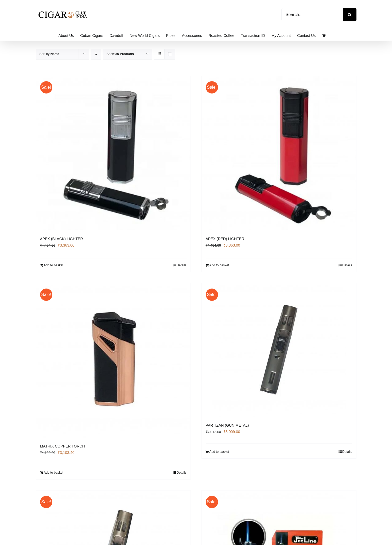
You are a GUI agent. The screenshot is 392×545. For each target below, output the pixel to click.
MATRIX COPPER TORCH (63, 446)
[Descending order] (96, 54)
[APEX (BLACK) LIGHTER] (113, 153)
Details (182, 265)
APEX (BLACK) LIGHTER (62, 239)
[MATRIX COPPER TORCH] (113, 360)
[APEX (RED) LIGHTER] (279, 153)
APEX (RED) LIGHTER (225, 239)
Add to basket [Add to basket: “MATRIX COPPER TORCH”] (54, 473)
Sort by (49, 54)
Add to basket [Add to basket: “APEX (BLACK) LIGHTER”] (54, 265)
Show (120, 54)
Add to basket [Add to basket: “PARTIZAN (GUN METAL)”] (219, 452)
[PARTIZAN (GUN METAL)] (279, 350)
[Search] (350, 15)
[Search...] (312, 15)
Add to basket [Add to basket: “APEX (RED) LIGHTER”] (219, 265)
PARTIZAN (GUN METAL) (227, 425)
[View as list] (170, 54)
